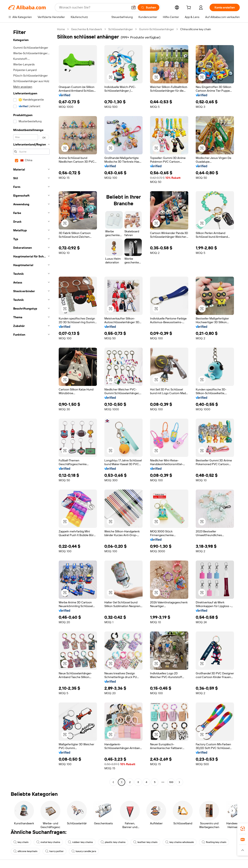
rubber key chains (80, 842)
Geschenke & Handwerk (87, 29)
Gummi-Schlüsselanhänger (157, 29)
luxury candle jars (84, 851)
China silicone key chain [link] (196, 29)
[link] (243, 829)
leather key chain (145, 842)
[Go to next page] (179, 782)
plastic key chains (113, 842)
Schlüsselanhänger (121, 29)
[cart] (190, 8)
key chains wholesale (180, 842)
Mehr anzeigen (23, 87)
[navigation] (31, 406)
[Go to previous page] (113, 782)
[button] (134, 7)
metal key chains (48, 842)
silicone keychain (25, 851)
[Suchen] (148, 7)
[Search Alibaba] (93, 7)
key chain (21, 842)
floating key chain (214, 842)
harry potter (54, 851)
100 (171, 782)
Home (61, 29)
